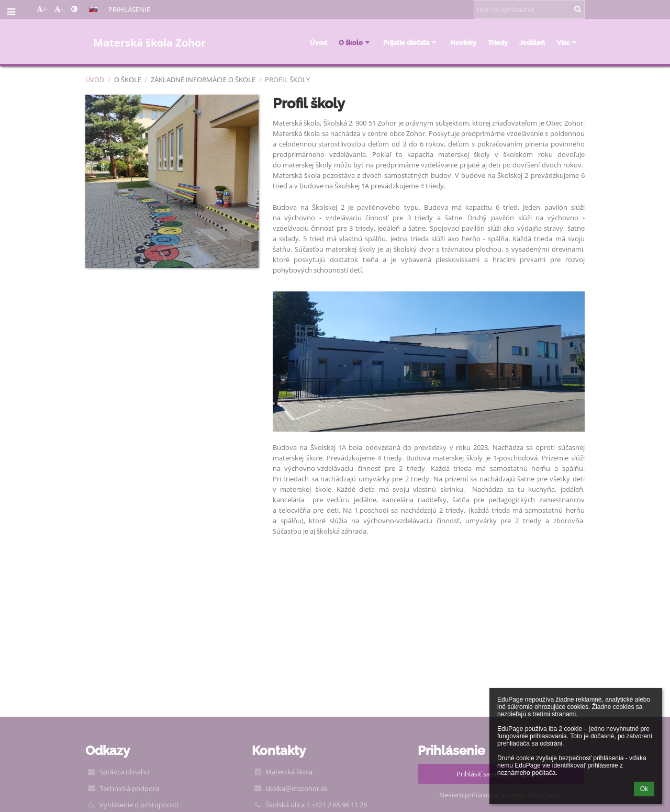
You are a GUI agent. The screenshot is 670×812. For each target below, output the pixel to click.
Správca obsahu (124, 772)
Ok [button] (644, 789)
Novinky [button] (463, 42)
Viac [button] (568, 42)
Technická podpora (129, 788)
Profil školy (287, 80)
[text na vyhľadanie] (529, 9)
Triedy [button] (498, 42)
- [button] (59, 9)
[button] (93, 9)
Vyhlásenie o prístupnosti (139, 805)
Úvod (95, 80)
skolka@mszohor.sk (297, 788)
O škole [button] (355, 42)
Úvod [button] (319, 42)
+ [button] (42, 9)
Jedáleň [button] (532, 42)
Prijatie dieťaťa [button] (411, 42)
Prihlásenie (129, 9)
